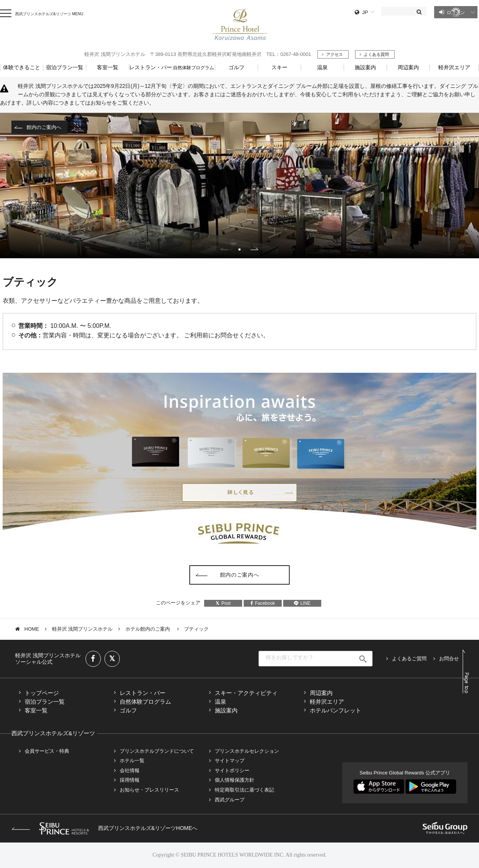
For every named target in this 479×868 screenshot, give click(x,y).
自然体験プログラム (145, 702)
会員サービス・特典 (47, 751)
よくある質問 (376, 54)
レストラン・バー (143, 693)
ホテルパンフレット (335, 710)
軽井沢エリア (327, 702)
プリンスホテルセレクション (247, 751)
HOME (32, 629)
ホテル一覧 (132, 761)
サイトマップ (230, 761)
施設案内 (226, 710)
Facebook (263, 603)
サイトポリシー (232, 770)
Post (223, 603)
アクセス (335, 54)
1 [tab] (239, 250)
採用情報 (130, 780)
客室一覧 (36, 710)
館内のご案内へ (44, 127)
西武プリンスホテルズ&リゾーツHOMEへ (104, 828)
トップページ (42, 693)
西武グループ (230, 800)
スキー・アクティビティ (246, 693)
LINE (302, 603)
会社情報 (130, 770)
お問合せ (449, 659)
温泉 (220, 702)
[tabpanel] (239, 186)
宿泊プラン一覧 (45, 702)
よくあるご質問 (409, 659)
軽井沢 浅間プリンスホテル (82, 629)
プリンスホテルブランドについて (157, 751)
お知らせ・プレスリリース (149, 790)
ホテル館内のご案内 (148, 629)
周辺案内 (321, 693)
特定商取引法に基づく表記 (244, 790)
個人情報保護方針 (235, 780)
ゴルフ (128, 710)
